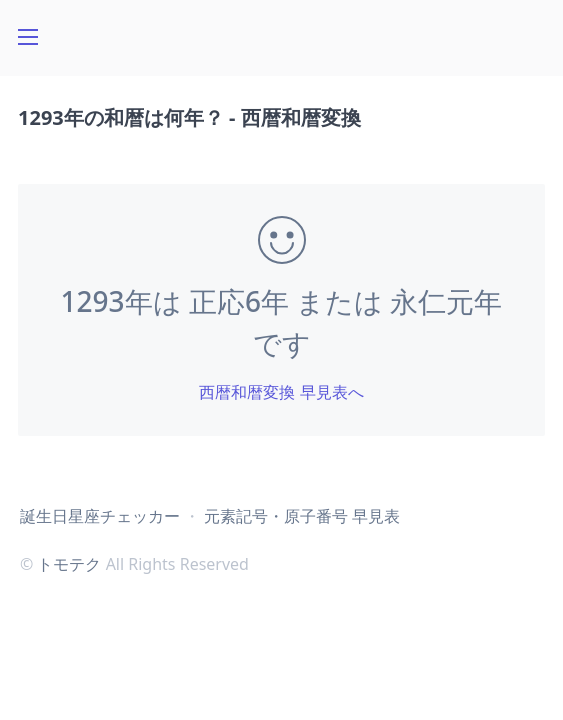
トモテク (69, 564)
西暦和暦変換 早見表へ (281, 392)
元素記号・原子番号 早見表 (302, 516)
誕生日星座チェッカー (100, 516)
